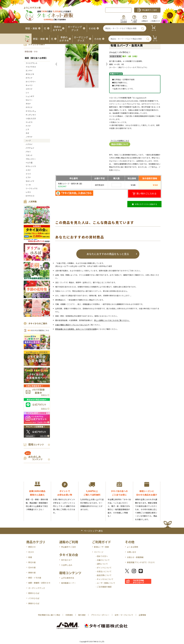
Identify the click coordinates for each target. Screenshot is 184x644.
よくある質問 (132, 547)
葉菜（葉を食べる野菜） (36, 58)
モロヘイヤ (30, 181)
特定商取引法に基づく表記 (49, 615)
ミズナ (28, 170)
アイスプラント (32, 63)
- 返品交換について (104, 575)
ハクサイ (29, 144)
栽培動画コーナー (69, 583)
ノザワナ (29, 137)
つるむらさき (31, 118)
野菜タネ (32, 547)
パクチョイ (30, 148)
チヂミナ (29, 107)
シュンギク (30, 96)
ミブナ (28, 177)
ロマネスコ (30, 196)
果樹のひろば (34, 603)
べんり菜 (29, 163)
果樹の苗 (32, 573)
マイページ (99, 552)
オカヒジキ (30, 74)
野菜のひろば (34, 593)
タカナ (28, 104)
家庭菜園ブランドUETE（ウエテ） (141, 562)
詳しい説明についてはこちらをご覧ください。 (112, 320)
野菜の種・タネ (31, 52)
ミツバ (28, 174)
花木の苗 (32, 567)
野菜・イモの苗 (35, 578)
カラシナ (29, 78)
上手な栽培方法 (68, 578)
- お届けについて (103, 560)
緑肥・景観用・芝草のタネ (39, 583)
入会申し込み (67, 565)
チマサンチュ (31, 111)
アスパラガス (31, 67)
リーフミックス (32, 188)
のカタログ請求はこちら (38, 330)
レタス (28, 192)
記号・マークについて (124, 615)
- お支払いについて (104, 571)
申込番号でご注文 (69, 547)
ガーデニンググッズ (37, 588)
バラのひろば (34, 598)
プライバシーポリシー (100, 615)
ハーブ (28, 141)
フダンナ (29, 155)
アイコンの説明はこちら (120, 141)
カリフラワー (31, 82)
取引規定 (82, 615)
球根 (30, 557)
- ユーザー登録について (105, 583)
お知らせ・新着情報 (135, 557)
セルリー (29, 100)
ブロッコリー (31, 159)
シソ (27, 93)
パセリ (28, 152)
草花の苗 (32, 562)
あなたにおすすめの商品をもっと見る (108, 254)
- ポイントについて (104, 568)
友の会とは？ (67, 560)
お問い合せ (132, 552)
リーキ (28, 185)
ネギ (27, 133)
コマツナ (29, 89)
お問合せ (145, 21)
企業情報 (142, 615)
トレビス (29, 122)
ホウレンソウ (31, 166)
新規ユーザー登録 (101, 547)
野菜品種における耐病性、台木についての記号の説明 (76, 329)
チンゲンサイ (31, 115)
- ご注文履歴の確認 (104, 587)
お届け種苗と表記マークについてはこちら (71, 325)
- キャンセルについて (104, 579)
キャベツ (29, 85)
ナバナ (28, 126)
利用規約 (69, 615)
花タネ (31, 552)
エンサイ (29, 70)
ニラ (27, 129)
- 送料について (102, 564)
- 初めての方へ (102, 556)
